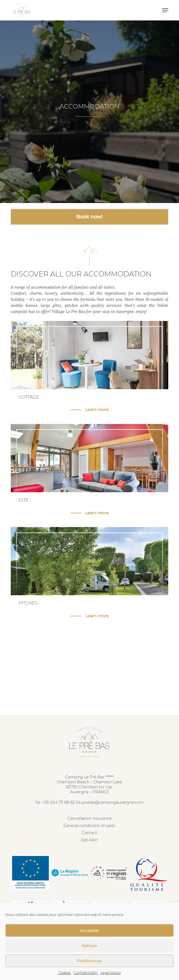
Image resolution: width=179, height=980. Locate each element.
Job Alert (89, 840)
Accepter (89, 930)
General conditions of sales (89, 826)
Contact (89, 833)
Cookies (65, 973)
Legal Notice (111, 973)
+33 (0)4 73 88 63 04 (62, 802)
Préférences (89, 961)
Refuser (90, 946)
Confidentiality (86, 973)
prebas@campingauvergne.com (113, 802)
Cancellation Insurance (89, 818)
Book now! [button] (89, 217)
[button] (165, 10)
